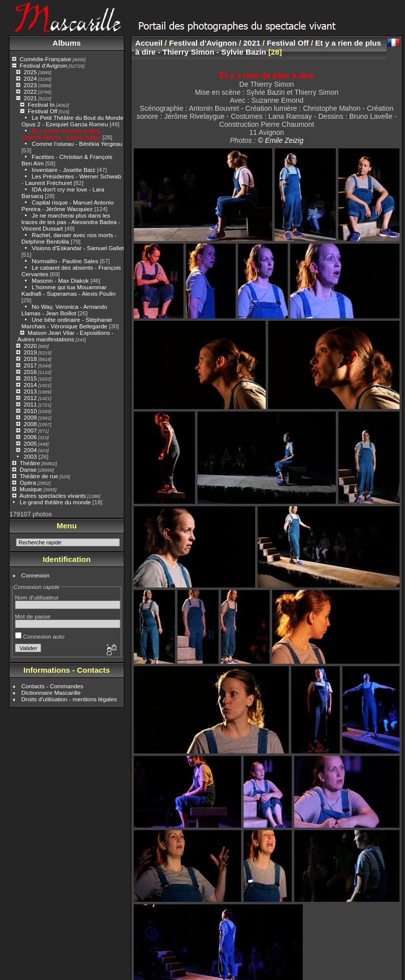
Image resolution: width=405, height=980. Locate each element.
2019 (30, 352)
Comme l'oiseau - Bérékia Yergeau (77, 144)
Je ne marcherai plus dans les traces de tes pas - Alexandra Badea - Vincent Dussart (71, 222)
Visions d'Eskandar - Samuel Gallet (78, 248)
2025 (30, 72)
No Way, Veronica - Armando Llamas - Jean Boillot (64, 310)
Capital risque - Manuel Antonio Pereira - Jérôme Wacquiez (68, 206)
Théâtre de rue (39, 476)
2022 (30, 91)
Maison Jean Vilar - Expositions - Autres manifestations (66, 336)
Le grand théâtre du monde (55, 502)
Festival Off (42, 111)
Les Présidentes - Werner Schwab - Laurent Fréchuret (71, 179)
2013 (30, 391)
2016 (30, 372)
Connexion (36, 575)
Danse (28, 469)
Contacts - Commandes (53, 686)
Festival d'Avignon (43, 65)
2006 (30, 437)
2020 (30, 346)
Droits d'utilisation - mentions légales (69, 699)
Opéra (28, 482)
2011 (30, 404)
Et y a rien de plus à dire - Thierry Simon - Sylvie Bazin (62, 134)
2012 (30, 398)
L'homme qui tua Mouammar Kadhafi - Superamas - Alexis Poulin (69, 290)
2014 (30, 385)
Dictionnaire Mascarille (51, 693)
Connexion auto (40, 636)
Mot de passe (33, 616)
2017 (30, 365)
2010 (30, 411)
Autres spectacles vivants (53, 496)
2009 (30, 417)
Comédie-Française (45, 59)
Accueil (149, 43)
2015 (30, 378)
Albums (67, 43)
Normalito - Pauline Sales (65, 261)
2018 (30, 359)
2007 (30, 430)
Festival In (41, 105)
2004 (30, 450)
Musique (31, 489)
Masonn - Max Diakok (60, 280)
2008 (30, 424)
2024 (30, 78)
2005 (30, 443)
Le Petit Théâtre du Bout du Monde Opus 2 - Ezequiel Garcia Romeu (73, 121)
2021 (30, 98)
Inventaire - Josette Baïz (63, 170)
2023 (30, 85)
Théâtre (30, 463)
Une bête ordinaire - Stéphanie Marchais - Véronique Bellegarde (67, 323)
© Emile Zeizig (280, 140)
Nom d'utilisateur (37, 597)
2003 (30, 456)
